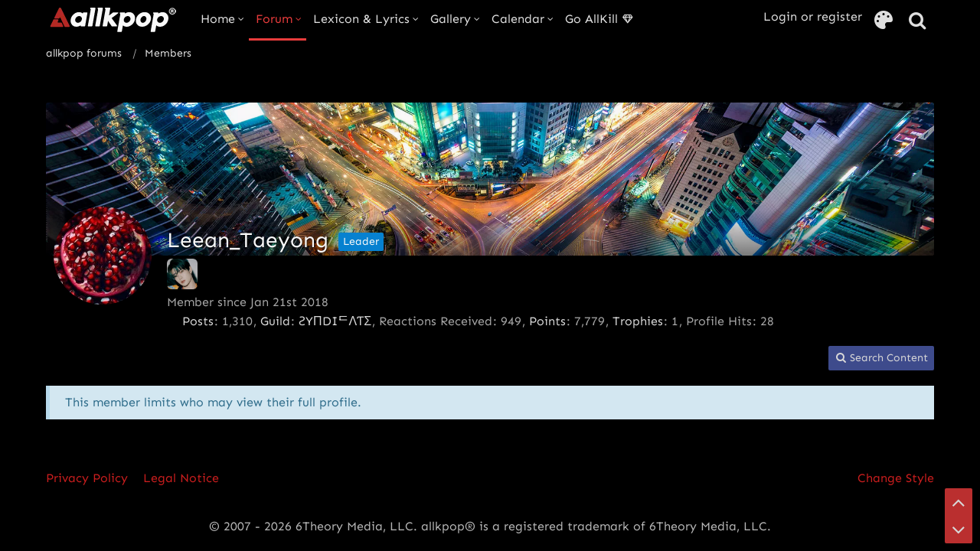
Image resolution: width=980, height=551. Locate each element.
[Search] (917, 21)
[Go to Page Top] (959, 502)
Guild (275, 321)
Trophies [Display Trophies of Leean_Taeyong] (638, 321)
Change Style (896, 478)
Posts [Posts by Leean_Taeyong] (198, 321)
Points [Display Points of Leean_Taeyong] (547, 321)
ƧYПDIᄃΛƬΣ (335, 321)
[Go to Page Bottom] (959, 530)
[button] (881, 359)
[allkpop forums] (112, 19)
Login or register (813, 16)
